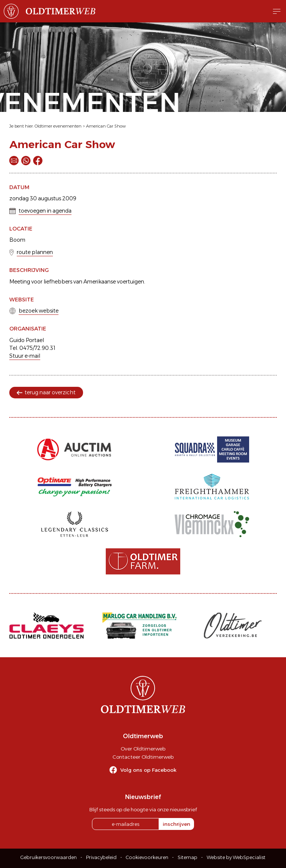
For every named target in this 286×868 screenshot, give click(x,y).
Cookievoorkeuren (147, 857)
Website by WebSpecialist (236, 857)
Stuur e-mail (25, 356)
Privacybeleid (101, 857)
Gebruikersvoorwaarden (49, 857)
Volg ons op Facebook (148, 770)
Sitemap (188, 857)
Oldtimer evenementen (58, 126)
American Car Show (106, 126)
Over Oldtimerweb (143, 749)
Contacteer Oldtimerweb (143, 757)
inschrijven (177, 824)
